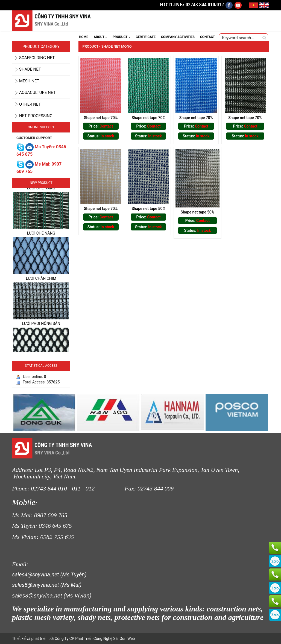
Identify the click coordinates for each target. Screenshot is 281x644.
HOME (84, 37)
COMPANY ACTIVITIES (178, 37)
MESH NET (29, 81)
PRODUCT (122, 37)
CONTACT (207, 37)
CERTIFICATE (146, 37)
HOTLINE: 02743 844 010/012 (192, 5)
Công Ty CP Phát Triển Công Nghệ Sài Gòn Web (94, 639)
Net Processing (36, 116)
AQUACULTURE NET (37, 93)
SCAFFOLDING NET (37, 58)
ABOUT (100, 37)
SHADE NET (30, 69)
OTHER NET (30, 104)
